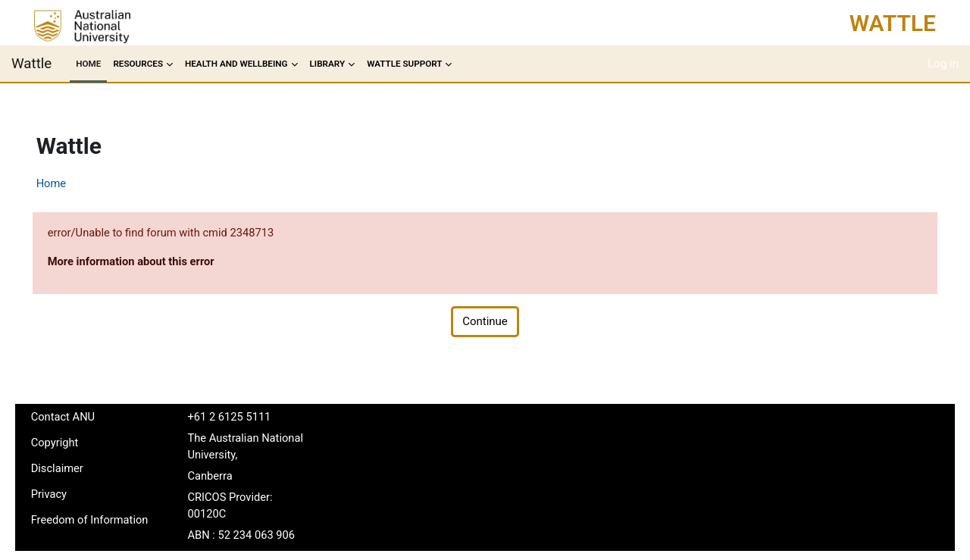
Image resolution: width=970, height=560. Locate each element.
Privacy (70, 496)
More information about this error (154, 262)
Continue (485, 323)
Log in (943, 64)
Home (73, 183)
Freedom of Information (82, 531)
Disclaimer (79, 470)
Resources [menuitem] (138, 64)
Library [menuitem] (328, 64)
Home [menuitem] (88, 64)
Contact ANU (85, 418)
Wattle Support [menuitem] (404, 64)
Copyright (77, 444)
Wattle (893, 23)
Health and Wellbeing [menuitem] (236, 64)
